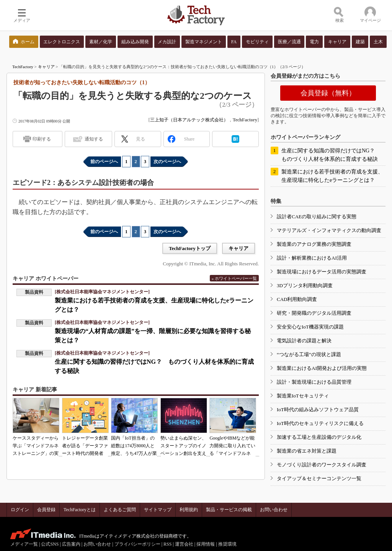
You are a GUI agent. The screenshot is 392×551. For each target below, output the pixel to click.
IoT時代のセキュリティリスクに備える (320, 423)
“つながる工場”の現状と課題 (309, 354)
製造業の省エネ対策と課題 (307, 451)
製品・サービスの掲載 (229, 510)
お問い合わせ (274, 510)
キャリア (46, 67)
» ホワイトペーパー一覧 (234, 278)
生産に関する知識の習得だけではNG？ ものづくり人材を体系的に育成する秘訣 (331, 155)
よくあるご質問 (120, 510)
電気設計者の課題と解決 (304, 341)
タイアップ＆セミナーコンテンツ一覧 (319, 478)
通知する (94, 139)
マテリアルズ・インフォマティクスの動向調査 (329, 230)
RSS (167, 544)
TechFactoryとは (80, 510)
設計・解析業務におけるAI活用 (312, 258)
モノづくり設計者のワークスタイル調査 (322, 465)
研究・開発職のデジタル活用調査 (314, 313)
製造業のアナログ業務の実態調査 (314, 244)
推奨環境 (227, 544)
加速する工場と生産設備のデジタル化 (319, 437)
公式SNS (50, 544)
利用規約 (189, 510)
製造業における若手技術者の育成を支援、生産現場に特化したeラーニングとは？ (332, 176)
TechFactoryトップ (190, 248)
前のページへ (104, 162)
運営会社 (184, 544)
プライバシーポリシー (137, 544)
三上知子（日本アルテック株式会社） (189, 120)
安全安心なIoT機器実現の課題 (310, 327)
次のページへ (167, 162)
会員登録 (46, 510)
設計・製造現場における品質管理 (314, 382)
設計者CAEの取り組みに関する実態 (317, 217)
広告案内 (71, 544)
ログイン (20, 510)
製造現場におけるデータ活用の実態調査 (322, 272)
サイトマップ (158, 510)
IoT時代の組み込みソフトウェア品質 (318, 410)
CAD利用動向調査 (297, 299)
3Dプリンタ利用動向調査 (305, 285)
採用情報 (206, 544)
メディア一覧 (24, 544)
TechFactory (23, 67)
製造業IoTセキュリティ (303, 396)
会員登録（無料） (328, 93)
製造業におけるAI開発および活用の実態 (322, 368)
